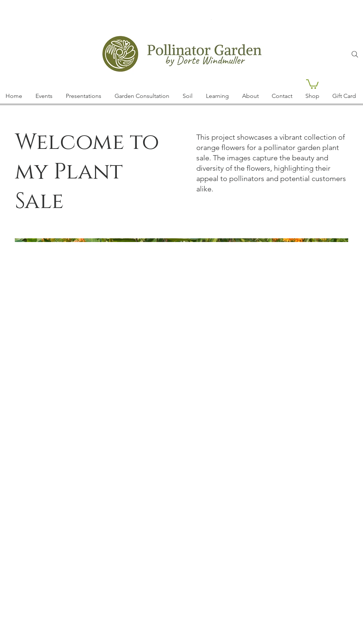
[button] (312, 84)
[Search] (355, 54)
